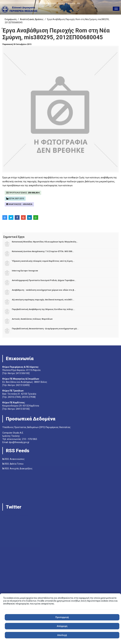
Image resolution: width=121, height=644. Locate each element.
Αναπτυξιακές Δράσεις (32, 19)
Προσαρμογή (62, 617)
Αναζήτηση (50, 3)
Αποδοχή (62, 635)
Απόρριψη (62, 626)
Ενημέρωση (11, 19)
